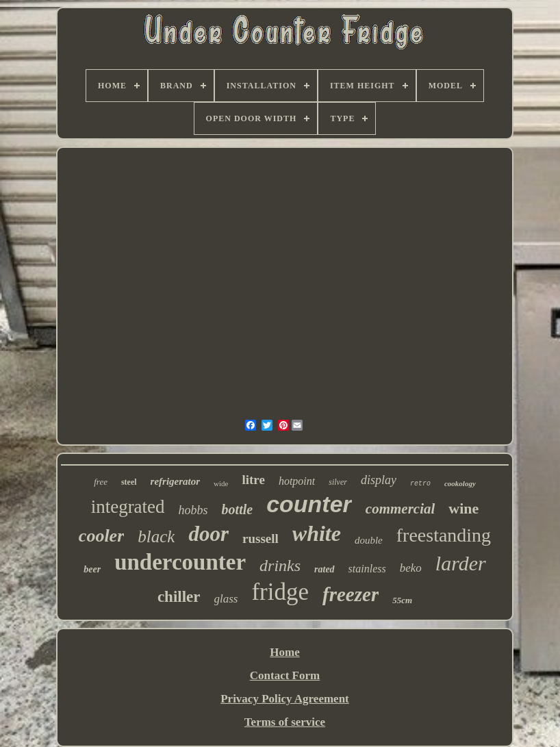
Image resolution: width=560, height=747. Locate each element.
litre (253, 480)
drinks (280, 566)
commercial (400, 509)
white (317, 533)
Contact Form (285, 675)
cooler (101, 536)
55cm (402, 600)
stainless (367, 569)
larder (461, 563)
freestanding (444, 535)
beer (92, 569)
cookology (460, 483)
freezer (351, 594)
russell (260, 539)
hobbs (193, 510)
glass (226, 599)
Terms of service (285, 722)
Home (284, 652)
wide (221, 483)
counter (309, 504)
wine (463, 508)
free (101, 482)
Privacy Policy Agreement (285, 699)
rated (324, 569)
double (369, 540)
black (156, 536)
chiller (179, 597)
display (379, 480)
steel (129, 482)
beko (411, 568)
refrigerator (176, 481)
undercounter (180, 562)
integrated (128, 507)
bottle (238, 509)
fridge (280, 592)
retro (420, 484)
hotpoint (297, 481)
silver (338, 482)
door (208, 534)
